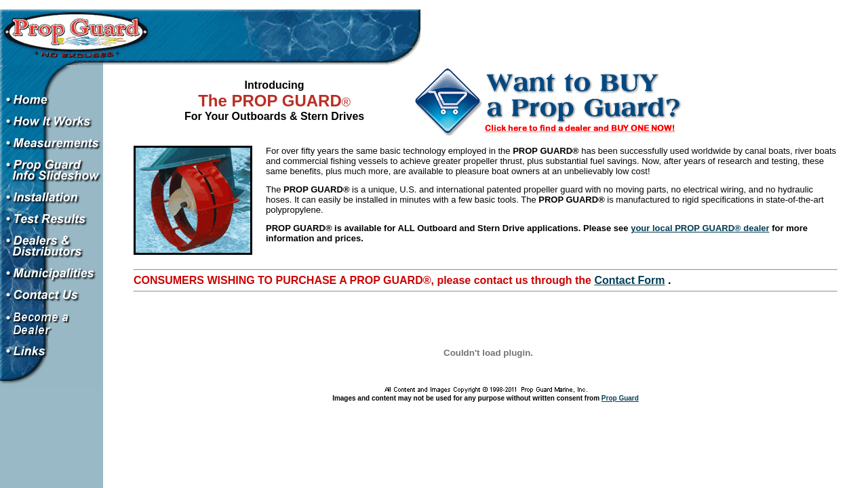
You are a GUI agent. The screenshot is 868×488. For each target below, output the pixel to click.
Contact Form (629, 280)
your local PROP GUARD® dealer (700, 228)
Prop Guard (620, 398)
